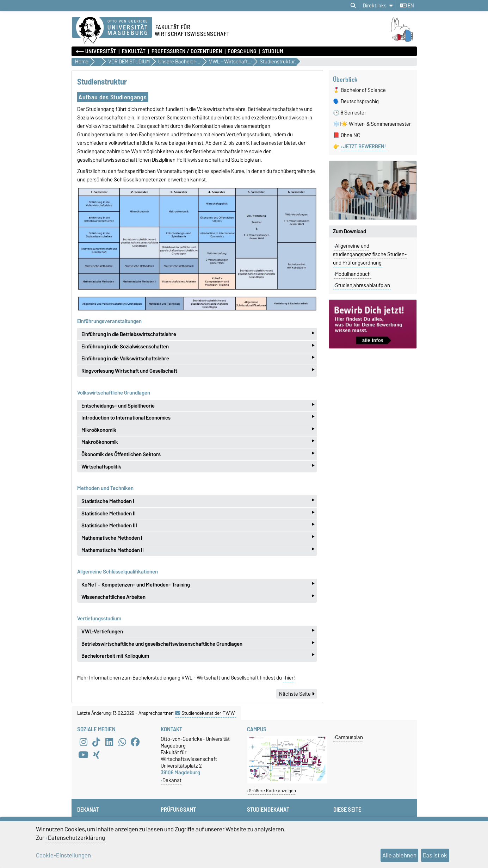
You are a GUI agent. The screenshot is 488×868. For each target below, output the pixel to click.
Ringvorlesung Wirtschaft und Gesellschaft (198, 371)
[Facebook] (135, 742)
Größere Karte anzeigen (272, 791)
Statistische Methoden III (198, 526)
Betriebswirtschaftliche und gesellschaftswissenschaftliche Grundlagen (198, 644)
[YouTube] (84, 755)
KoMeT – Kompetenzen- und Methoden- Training (198, 585)
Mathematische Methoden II (198, 550)
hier (289, 678)
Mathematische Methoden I (198, 538)
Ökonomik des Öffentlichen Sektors (198, 454)
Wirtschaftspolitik (198, 467)
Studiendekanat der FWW (205, 713)
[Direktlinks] (378, 5)
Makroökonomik (198, 442)
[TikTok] (96, 742)
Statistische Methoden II (198, 513)
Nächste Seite (297, 694)
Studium (273, 51)
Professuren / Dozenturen (187, 51)
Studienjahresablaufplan (363, 285)
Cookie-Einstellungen (63, 855)
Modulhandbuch (353, 274)
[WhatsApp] (122, 742)
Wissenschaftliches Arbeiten (198, 597)
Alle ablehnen (399, 855)
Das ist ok (435, 855)
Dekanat (172, 780)
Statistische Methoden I (198, 501)
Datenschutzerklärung (76, 838)
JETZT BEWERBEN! (364, 147)
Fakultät (134, 51)
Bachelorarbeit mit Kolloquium (198, 656)
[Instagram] (84, 742)
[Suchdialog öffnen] (353, 6)
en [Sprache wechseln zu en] (407, 6)
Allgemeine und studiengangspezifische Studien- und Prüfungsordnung (370, 254)
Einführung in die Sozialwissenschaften (198, 346)
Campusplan (349, 737)
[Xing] (96, 755)
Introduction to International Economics (198, 418)
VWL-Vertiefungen (198, 631)
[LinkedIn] (109, 742)
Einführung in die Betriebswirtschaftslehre (198, 334)
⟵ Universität (96, 51)
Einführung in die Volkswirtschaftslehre (198, 359)
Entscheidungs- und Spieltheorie (198, 406)
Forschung (242, 51)
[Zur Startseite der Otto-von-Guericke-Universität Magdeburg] (112, 31)
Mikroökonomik (198, 430)
